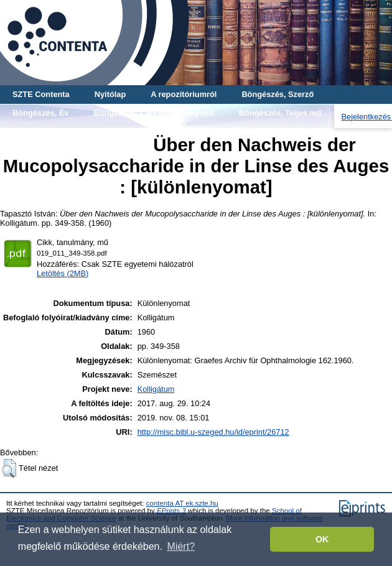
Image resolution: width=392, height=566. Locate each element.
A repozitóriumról (184, 94)
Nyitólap (110, 94)
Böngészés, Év (40, 113)
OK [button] (322, 539)
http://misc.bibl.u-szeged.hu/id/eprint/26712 (213, 432)
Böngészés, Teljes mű (280, 113)
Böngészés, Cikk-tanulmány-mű (153, 113)
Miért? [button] (181, 546)
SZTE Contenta (41, 94)
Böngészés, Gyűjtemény (58, 132)
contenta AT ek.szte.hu (182, 503)
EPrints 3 (171, 511)
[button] (9, 468)
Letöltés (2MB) (63, 273)
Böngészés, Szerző (278, 94)
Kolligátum (156, 389)
